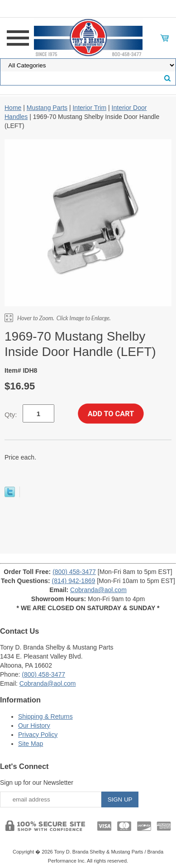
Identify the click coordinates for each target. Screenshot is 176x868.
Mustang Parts (47, 108)
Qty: (11, 415)
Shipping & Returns (45, 716)
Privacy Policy (38, 735)
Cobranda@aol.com (98, 590)
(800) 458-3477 (74, 572)
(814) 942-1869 (74, 581)
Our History (34, 726)
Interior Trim (89, 108)
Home (13, 108)
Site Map (31, 744)
